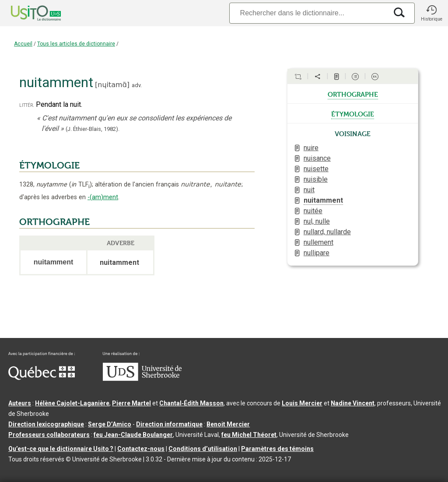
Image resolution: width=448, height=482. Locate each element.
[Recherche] (308, 13)
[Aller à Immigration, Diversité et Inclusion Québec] (42, 378)
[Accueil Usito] (26, 13)
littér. (27, 105)
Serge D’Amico (110, 424)
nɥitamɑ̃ (112, 85)
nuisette (316, 169)
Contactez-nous (141, 449)
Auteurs (20, 403)
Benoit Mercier (228, 424)
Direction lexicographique (46, 424)
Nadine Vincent (353, 403)
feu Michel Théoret (249, 435)
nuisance (317, 158)
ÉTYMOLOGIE (49, 165)
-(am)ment (103, 197)
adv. (137, 85)
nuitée (313, 211)
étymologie (353, 113)
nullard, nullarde (327, 232)
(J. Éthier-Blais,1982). (93, 129)
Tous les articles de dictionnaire (76, 44)
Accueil (23, 44)
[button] (431, 13)
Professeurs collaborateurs (49, 435)
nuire (311, 148)
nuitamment (323, 200)
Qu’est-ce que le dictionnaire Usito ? (61, 449)
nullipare (317, 253)
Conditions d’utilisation (203, 449)
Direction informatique (169, 424)
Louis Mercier (302, 403)
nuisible (316, 179)
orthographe (353, 94)
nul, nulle (317, 221)
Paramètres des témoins (277, 449)
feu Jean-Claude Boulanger (133, 435)
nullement (318, 242)
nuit (309, 190)
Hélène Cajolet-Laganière (72, 403)
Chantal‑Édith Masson (191, 403)
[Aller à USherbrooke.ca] (142, 379)
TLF (80, 185)
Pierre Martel (131, 403)
